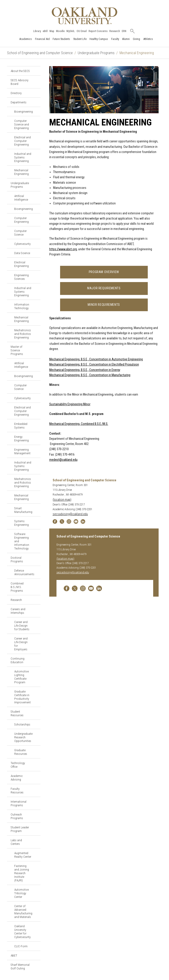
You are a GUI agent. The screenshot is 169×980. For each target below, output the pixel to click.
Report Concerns (98, 31)
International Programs (19, 803)
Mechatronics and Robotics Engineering (23, 334)
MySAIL (71, 31)
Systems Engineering (21, 523)
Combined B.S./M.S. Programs (17, 587)
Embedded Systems (21, 426)
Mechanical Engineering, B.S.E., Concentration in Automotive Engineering (96, 359)
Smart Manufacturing (23, 510)
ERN (124, 31)
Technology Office (18, 765)
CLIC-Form (21, 946)
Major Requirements (104, 288)
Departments (19, 102)
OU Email (82, 31)
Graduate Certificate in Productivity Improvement (22, 697)
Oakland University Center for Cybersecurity (22, 931)
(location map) (62, 500)
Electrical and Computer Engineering (22, 141)
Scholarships (22, 724)
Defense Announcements (24, 572)
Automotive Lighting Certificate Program (21, 677)
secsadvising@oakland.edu (70, 514)
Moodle (60, 31)
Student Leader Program (20, 829)
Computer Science (20, 233)
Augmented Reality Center (23, 855)
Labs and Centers (16, 842)
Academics (26, 39)
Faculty (115, 39)
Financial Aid (42, 39)
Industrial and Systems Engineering (23, 157)
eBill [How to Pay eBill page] (45, 31)
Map (52, 31)
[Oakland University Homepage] (84, 16)
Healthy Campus (99, 39)
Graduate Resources (21, 752)
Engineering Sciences (21, 277)
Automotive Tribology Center (21, 893)
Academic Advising (17, 778)
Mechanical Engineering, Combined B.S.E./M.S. (79, 424)
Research (115, 31)
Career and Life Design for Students (22, 626)
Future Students (61, 39)
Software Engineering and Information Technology (22, 541)
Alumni (126, 39)
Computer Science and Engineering (22, 124)
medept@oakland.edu (63, 460)
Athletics (148, 39)
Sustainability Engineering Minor (70, 404)
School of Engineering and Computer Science (40, 53)
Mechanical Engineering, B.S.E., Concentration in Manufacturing (90, 375)
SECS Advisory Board (20, 82)
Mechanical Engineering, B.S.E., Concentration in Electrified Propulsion (94, 365)
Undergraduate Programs (96, 53)
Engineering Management (22, 451)
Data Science (22, 253)
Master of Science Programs (17, 350)
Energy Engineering (21, 438)
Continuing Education (18, 660)
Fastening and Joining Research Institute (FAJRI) (22, 873)
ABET (14, 955)
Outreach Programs (17, 816)
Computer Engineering (21, 220)
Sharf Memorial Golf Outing (20, 966)
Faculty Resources (17, 790)
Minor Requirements (104, 305)
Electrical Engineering (21, 264)
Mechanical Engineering (21, 172)
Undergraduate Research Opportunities (23, 737)
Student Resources (17, 713)
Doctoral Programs (17, 559)
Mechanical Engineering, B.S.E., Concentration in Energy (85, 370)
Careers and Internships (18, 611)
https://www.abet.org (63, 249)
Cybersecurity (22, 244)
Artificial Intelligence (21, 198)
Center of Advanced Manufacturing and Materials (23, 911)
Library (37, 31)
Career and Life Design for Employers (21, 644)
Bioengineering (23, 111)
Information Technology (22, 306)
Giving (136, 39)
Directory (16, 93)
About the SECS (20, 71)
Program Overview (104, 272)
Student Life (80, 39)
